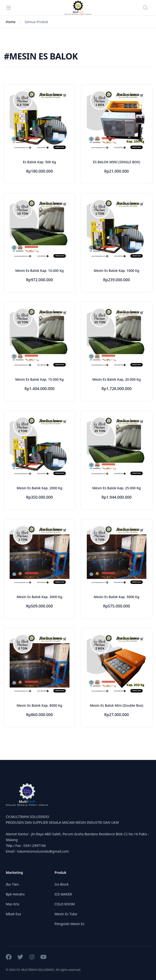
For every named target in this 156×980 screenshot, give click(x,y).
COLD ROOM (65, 904)
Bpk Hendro (15, 894)
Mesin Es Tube (66, 914)
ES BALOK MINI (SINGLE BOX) (117, 162)
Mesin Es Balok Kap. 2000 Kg (39, 488)
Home (11, 22)
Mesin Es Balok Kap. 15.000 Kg (39, 379)
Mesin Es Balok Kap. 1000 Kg (117, 271)
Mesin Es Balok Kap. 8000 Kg (39, 705)
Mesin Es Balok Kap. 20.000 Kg (117, 379)
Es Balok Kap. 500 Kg (39, 162)
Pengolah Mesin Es (69, 924)
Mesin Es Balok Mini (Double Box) (117, 705)
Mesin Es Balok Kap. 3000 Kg (39, 597)
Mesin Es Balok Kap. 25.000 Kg (117, 488)
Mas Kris (13, 904)
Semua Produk (36, 22)
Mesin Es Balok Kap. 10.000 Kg (39, 271)
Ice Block (61, 884)
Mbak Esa (13, 914)
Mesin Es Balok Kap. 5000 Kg (117, 597)
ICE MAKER (63, 894)
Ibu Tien (12, 884)
